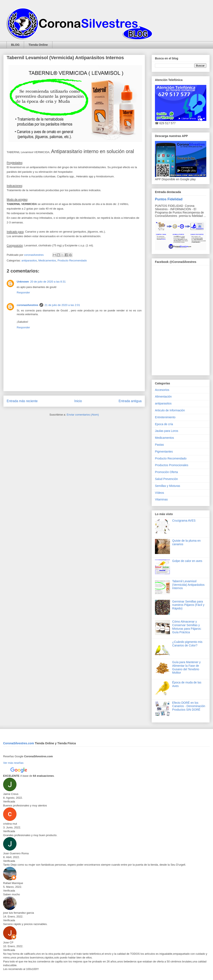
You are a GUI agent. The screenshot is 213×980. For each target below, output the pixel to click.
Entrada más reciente (22, 401)
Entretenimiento (165, 417)
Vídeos (160, 493)
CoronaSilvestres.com (19, 743)
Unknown (23, 282)
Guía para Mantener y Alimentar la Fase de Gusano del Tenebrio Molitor (186, 667)
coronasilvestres (27, 305)
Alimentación (163, 397)
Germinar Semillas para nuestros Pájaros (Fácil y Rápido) (188, 605)
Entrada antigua (130, 401)
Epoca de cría (164, 424)
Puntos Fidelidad (169, 199)
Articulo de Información (170, 410)
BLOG (15, 45)
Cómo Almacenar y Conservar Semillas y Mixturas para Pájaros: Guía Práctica (187, 627)
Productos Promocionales (172, 465)
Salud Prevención (166, 479)
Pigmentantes (164, 452)
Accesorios (162, 390)
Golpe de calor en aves (187, 561)
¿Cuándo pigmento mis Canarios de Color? (187, 644)
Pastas (159, 445)
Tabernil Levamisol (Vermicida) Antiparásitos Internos (188, 585)
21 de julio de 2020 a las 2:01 (62, 305)
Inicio (78, 401)
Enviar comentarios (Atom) (83, 415)
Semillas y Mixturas (168, 486)
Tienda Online (38, 45)
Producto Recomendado (72, 260)
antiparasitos (29, 260)
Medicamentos (47, 260)
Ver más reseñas (13, 763)
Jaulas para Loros (167, 431)
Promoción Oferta (166, 472)
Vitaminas (161, 499)
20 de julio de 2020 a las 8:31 (48, 282)
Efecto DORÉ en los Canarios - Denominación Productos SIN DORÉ (189, 706)
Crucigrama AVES (184, 521)
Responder (23, 292)
